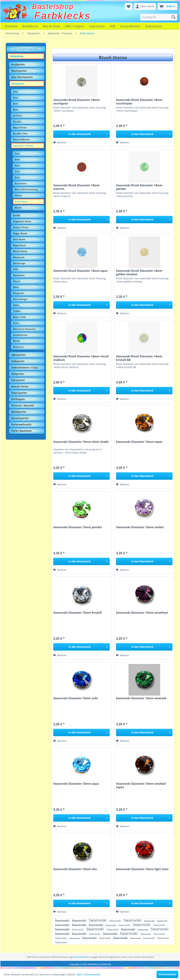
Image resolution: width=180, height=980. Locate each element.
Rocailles (17, 122)
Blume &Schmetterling (26, 189)
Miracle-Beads (20, 251)
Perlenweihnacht (21, 424)
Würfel (18, 208)
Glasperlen (18, 84)
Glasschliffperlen (21, 139)
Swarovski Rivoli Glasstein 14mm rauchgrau (76, 102)
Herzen (18, 195)
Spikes (16, 305)
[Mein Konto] (145, 7)
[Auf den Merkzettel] (60, 143)
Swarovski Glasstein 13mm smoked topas (141, 785)
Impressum (97, 26)
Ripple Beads (19, 245)
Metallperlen (19, 412)
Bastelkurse (30, 26)
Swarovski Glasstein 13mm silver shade (81, 442)
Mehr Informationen (89, 974)
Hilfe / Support (75, 26)
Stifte (16, 269)
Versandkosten (130, 26)
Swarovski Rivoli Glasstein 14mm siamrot (76, 187)
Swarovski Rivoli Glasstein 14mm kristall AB (139, 358)
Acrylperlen (18, 64)
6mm (16, 104)
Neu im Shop (51, 26)
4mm (16, 98)
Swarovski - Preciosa (23, 146)
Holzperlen (18, 374)
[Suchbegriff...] (159, 17)
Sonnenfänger (20, 299)
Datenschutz (154, 26)
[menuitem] (159, 17)
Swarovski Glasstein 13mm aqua (76, 784)
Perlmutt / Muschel (23, 405)
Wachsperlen (19, 71)
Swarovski (63, 921)
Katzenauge (19, 263)
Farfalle (17, 215)
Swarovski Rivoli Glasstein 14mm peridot (139, 187)
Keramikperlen (20, 418)
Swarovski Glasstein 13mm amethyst (142, 613)
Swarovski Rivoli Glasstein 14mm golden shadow (139, 272)
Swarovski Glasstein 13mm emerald (141, 698)
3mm (16, 92)
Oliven (16, 287)
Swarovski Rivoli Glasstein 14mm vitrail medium (81, 358)
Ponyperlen (19, 293)
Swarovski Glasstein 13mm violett (140, 527)
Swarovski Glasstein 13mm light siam (142, 869)
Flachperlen (19, 275)
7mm (17, 171)
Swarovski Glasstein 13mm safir (76, 698)
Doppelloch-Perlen (22, 221)
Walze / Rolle (19, 317)
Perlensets (18, 347)
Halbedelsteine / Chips (25, 367)
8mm (16, 110)
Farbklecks (62, 16)
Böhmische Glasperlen (24, 329)
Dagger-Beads (20, 233)
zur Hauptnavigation (26, 49)
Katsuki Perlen (20, 386)
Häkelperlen (18, 355)
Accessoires (21, 183)
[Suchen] (173, 17)
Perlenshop (17, 56)
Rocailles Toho (20, 134)
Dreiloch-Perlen (21, 227)
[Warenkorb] (168, 7)
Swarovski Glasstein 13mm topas (139, 442)
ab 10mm (18, 116)
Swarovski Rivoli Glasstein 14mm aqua (80, 271)
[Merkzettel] (129, 7)
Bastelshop (53, 7)
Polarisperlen (19, 393)
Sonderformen (20, 335)
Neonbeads (19, 257)
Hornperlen (18, 380)
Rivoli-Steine (21, 202)
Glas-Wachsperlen (22, 77)
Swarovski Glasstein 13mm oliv (75, 869)
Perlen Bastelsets (21, 431)
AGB (112, 26)
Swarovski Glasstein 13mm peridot (78, 527)
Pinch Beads (19, 239)
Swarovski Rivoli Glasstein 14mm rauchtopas (139, 102)
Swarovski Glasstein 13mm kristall (78, 613)
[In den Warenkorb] (81, 134)
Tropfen (17, 311)
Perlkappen (18, 399)
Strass (16, 323)
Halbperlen (18, 361)
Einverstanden (167, 974)
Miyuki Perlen (20, 128)
